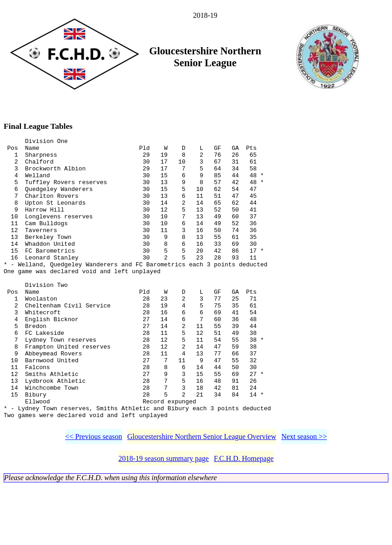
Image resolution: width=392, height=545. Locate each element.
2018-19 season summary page (164, 517)
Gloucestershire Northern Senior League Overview (201, 495)
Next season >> (304, 495)
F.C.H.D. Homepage (244, 517)
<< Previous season (94, 495)
